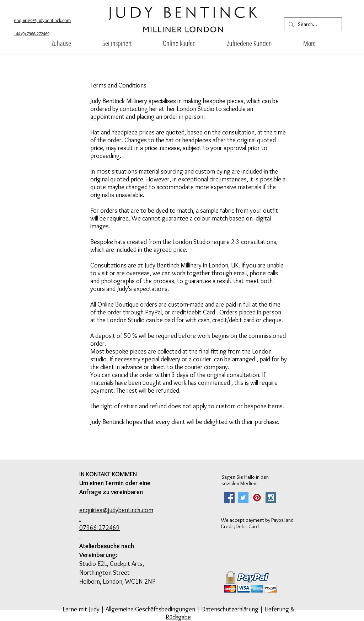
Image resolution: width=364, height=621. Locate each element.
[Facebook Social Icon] (229, 498)
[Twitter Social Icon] (243, 498)
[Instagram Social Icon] (271, 498)
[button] (117, 43)
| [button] (261, 609)
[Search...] (312, 24)
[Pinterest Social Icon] (257, 498)
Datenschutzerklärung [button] (230, 609)
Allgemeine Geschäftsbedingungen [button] (150, 609)
